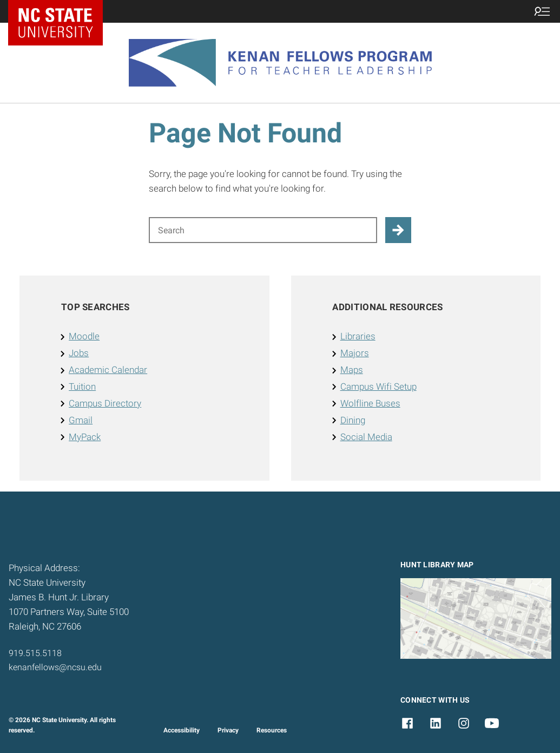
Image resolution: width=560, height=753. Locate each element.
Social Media (366, 437)
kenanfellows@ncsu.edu (55, 667)
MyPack (85, 437)
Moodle (84, 336)
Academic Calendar (108, 370)
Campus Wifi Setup (378, 387)
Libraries (358, 336)
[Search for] (263, 230)
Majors (355, 353)
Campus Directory (105, 403)
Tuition (82, 387)
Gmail (81, 420)
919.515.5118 (35, 653)
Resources (272, 730)
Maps (352, 370)
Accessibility (182, 730)
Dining (353, 420)
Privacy (228, 730)
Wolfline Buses (370, 403)
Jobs (79, 353)
